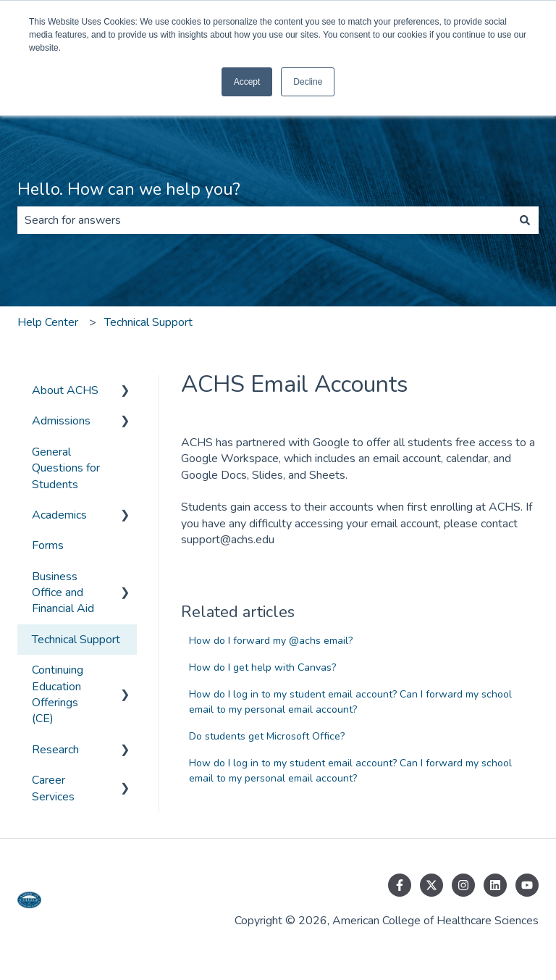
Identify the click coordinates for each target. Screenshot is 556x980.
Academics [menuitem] (59, 515)
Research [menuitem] (55, 750)
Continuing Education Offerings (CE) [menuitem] (58, 694)
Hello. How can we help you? (129, 189)
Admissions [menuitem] (61, 421)
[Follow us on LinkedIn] (495, 885)
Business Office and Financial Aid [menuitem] (63, 593)
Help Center (48, 322)
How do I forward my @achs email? (271, 641)
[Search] (525, 220)
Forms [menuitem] (48, 545)
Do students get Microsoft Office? (267, 736)
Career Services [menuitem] (53, 788)
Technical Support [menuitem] (76, 640)
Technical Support (148, 322)
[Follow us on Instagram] (463, 885)
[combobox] (264, 220)
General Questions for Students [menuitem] (66, 468)
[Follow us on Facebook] (400, 885)
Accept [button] (247, 82)
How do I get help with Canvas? (262, 667)
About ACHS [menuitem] (65, 390)
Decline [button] (308, 82)
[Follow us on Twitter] (431, 885)
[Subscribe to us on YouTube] (527, 885)
